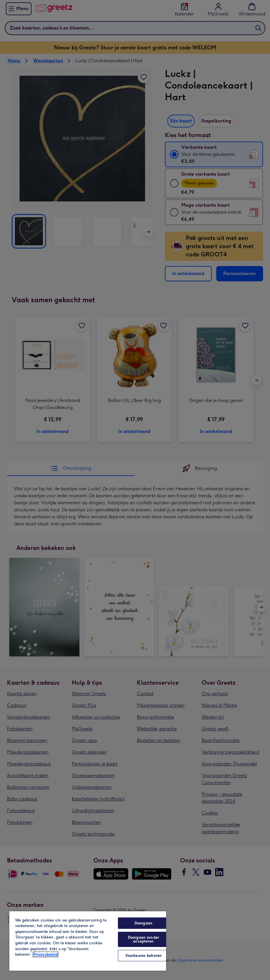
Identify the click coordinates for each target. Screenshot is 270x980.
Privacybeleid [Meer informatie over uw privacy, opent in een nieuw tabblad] (46, 954)
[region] (88, 941)
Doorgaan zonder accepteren (143, 939)
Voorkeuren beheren (143, 956)
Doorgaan (143, 923)
